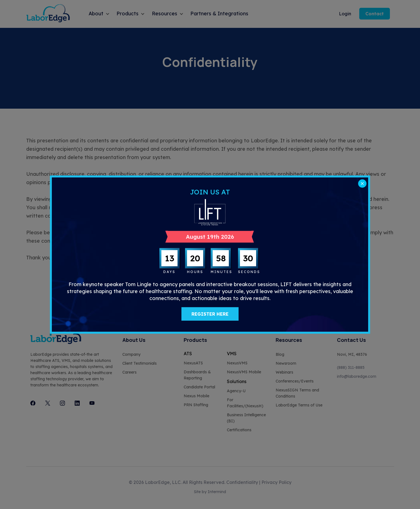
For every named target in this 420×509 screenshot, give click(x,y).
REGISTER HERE (210, 314)
